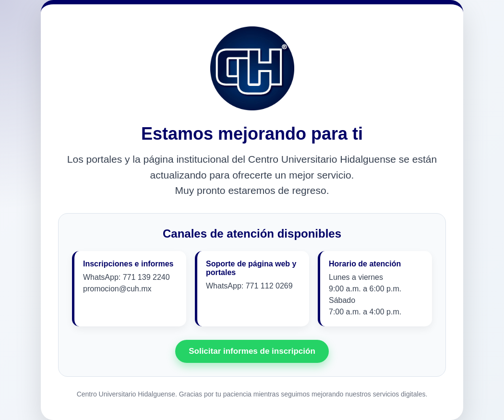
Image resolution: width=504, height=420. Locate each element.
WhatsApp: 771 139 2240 (126, 277)
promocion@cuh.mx (117, 289)
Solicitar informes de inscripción (252, 351)
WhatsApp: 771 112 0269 (249, 286)
